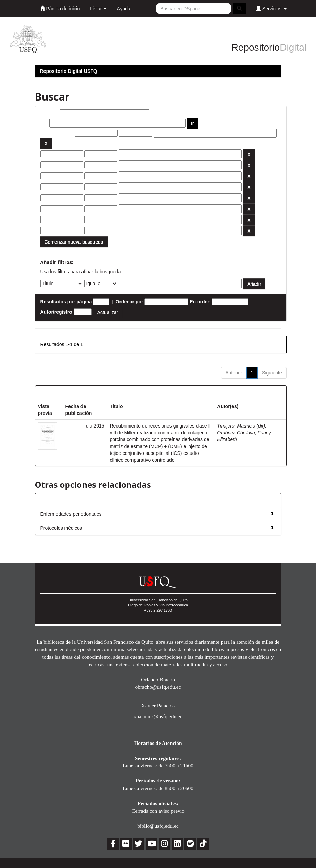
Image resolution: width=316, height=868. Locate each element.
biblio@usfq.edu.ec (158, 826)
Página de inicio (60, 8)
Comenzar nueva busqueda (74, 242)
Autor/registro (56, 312)
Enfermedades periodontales (71, 514)
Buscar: (49, 113)
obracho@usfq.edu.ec (158, 687)
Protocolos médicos (61, 528)
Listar (98, 9)
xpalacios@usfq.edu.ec (158, 716)
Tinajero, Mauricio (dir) (241, 426)
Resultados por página (66, 302)
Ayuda (123, 9)
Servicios (271, 8)
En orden (200, 302)
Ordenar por (130, 302)
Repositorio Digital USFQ (69, 71)
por (44, 123)
